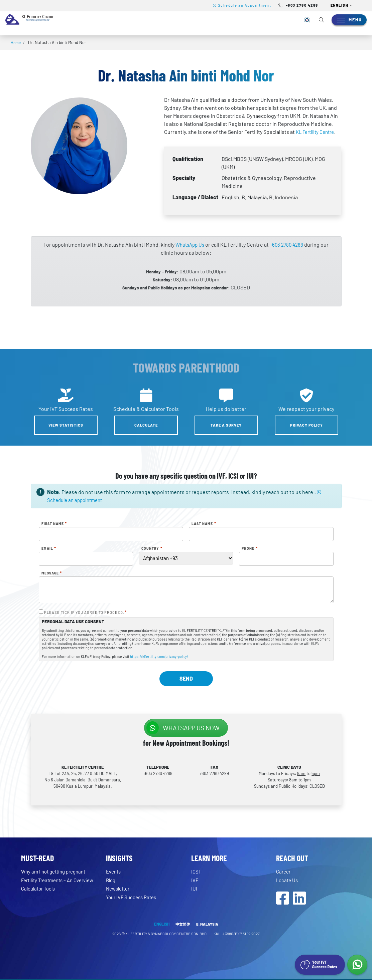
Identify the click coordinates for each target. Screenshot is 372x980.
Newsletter (119, 889)
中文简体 (182, 925)
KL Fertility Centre (317, 132)
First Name (54, 524)
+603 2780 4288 (288, 244)
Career (284, 872)
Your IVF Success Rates (133, 897)
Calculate (146, 425)
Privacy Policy (306, 425)
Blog (111, 880)
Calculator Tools (40, 894)
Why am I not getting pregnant (56, 872)
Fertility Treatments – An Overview (50, 883)
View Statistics (66, 425)
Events (114, 872)
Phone (250, 548)
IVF (195, 880)
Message (52, 573)
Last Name (204, 524)
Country (152, 548)
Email (49, 548)
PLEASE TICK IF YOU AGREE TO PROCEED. (86, 612)
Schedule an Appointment (242, 5)
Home (16, 42)
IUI (194, 889)
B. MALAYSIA (208, 925)
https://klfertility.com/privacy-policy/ (159, 657)
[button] (342, 6)
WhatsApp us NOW (183, 728)
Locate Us (288, 880)
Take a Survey (226, 425)
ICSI (196, 872)
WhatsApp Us (189, 244)
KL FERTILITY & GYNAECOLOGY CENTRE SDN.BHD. (167, 935)
